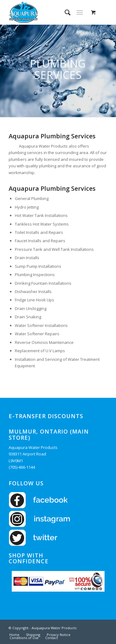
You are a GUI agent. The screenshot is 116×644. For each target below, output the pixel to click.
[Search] (64, 12)
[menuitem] (64, 12)
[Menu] (80, 12)
